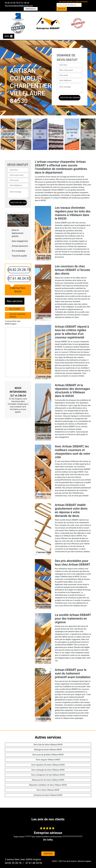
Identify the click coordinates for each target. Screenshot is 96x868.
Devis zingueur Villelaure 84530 (48, 760)
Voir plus (48, 854)
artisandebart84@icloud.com (20, 6)
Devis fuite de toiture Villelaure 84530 (48, 745)
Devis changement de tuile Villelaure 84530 (48, 775)
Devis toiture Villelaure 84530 (48, 790)
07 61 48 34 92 (34, 863)
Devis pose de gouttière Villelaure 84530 (48, 755)
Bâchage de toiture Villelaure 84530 (48, 750)
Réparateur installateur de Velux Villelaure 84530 (48, 785)
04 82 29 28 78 (11, 3)
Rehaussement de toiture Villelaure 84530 (48, 780)
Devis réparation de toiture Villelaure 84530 (48, 765)
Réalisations (31, 9)
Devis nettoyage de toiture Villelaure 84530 (48, 770)
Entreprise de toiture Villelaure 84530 (48, 795)
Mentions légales (84, 861)
